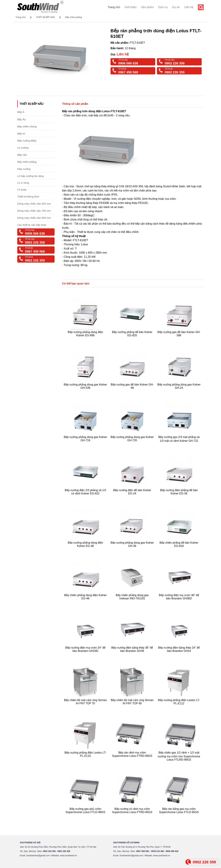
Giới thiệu (131, 7)
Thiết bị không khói (28, 197)
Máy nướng (24, 169)
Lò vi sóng (23, 183)
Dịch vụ (163, 7)
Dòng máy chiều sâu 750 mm (34, 211)
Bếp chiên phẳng (73, 17)
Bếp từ (21, 134)
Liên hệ (189, 7)
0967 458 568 (128, 72)
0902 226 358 (175, 63)
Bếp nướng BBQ (27, 141)
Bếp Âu (21, 119)
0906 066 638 (128, 63)
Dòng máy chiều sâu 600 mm (34, 204)
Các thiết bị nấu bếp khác (32, 225)
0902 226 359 (175, 72)
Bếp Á (21, 112)
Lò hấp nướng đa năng (30, 176)
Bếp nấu (22, 155)
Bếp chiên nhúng (27, 126)
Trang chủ (114, 7)
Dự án (176, 7)
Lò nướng (23, 148)
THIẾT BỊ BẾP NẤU (45, 17)
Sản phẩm (147, 7)
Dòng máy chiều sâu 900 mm (34, 218)
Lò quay (22, 189)
